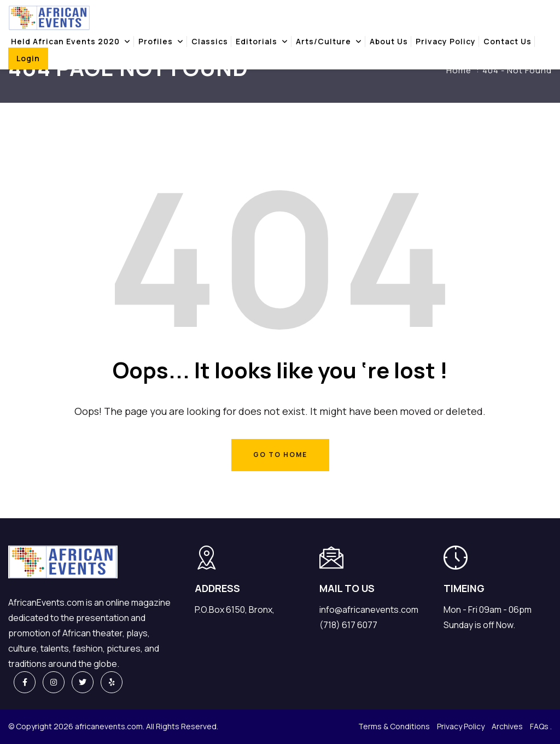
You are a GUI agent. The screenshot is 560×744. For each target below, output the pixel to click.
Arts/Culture (323, 41)
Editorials (256, 41)
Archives (507, 726)
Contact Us (507, 41)
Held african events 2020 (65, 41)
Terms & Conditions (394, 726)
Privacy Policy (446, 41)
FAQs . (541, 726)
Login (28, 58)
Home (459, 70)
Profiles (156, 41)
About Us (389, 41)
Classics (210, 41)
